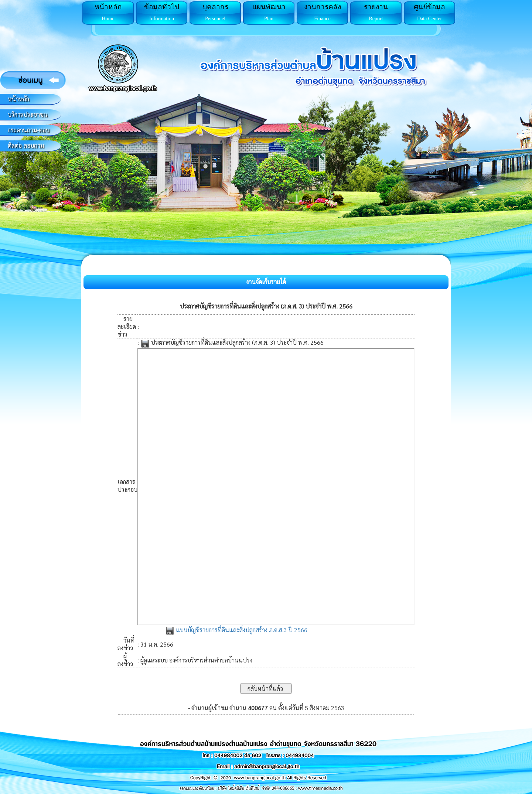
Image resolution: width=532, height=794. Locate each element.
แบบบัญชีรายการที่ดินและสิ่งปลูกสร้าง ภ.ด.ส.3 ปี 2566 (236, 630)
